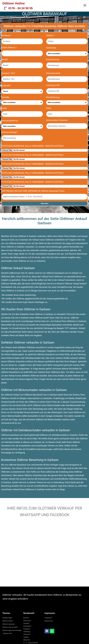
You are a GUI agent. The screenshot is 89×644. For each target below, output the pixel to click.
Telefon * (50, 35)
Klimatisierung (53, 97)
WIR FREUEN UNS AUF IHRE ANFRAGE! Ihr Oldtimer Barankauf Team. (33, 191)
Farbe (4, 108)
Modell (5, 59)
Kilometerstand (53, 73)
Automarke (51, 48)
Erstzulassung (53, 59)
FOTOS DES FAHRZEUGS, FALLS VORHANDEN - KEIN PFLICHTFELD (32, 146)
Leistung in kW (53, 85)
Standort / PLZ (8, 73)
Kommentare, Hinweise (57, 120)
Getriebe (5, 97)
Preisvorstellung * (10, 132)
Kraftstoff (6, 86)
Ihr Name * (6, 35)
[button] (85, 5)
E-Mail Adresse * (9, 47)
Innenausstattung (9, 121)
